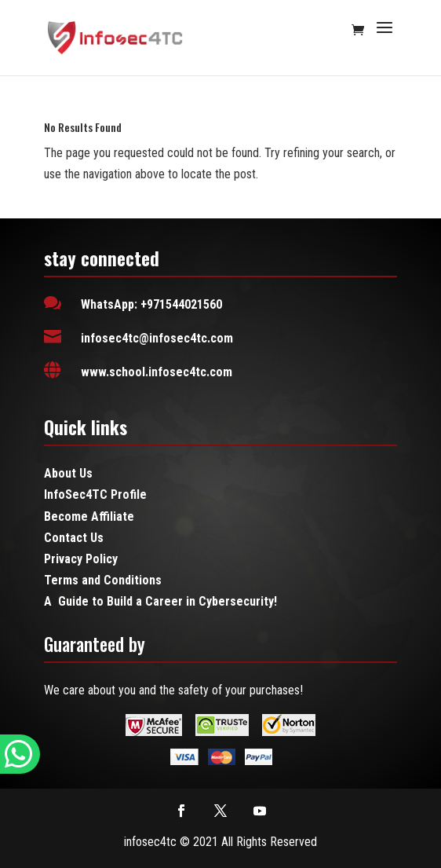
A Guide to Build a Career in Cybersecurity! (160, 601)
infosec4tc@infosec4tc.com (157, 338)
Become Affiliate (89, 516)
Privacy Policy (81, 559)
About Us (68, 473)
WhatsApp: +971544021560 (151, 304)
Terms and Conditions (103, 580)
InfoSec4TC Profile (95, 494)
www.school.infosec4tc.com (157, 372)
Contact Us (74, 538)
